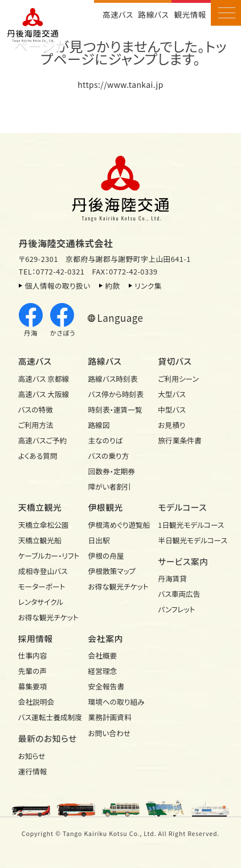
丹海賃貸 (172, 578)
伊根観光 (106, 507)
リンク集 (148, 286)
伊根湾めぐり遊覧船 (119, 525)
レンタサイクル (41, 602)
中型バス (172, 409)
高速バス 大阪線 (44, 394)
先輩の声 (32, 671)
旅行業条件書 (179, 440)
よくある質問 (38, 456)
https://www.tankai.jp (121, 84)
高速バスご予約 (42, 440)
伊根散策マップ (112, 571)
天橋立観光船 (40, 540)
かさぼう (63, 320)
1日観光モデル (190, 525)
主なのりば (106, 440)
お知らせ (32, 756)
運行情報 (33, 771)
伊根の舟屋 (106, 556)
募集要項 (33, 686)
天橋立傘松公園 (44, 525)
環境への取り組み (117, 702)
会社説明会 (36, 702)
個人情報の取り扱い (57, 286)
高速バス (118, 14)
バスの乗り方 (109, 456)
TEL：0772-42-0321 (52, 271)
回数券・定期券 (112, 471)
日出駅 (99, 540)
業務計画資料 (110, 717)
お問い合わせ (110, 733)
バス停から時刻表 (116, 394)
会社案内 (106, 638)
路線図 (99, 425)
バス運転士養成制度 (50, 717)
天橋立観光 (40, 507)
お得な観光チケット (48, 617)
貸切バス (175, 361)
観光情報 (190, 14)
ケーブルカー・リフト (49, 556)
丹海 (31, 320)
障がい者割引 (110, 487)
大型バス (172, 394)
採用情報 (36, 638)
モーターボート (42, 586)
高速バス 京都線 (44, 379)
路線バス (153, 14)
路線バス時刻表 (113, 379)
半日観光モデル (190, 540)
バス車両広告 (179, 594)
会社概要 (103, 655)
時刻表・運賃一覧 (115, 409)
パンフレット (176, 609)
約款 (112, 286)
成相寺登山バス (43, 571)
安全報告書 (106, 686)
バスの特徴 (36, 409)
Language (121, 318)
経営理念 (103, 671)
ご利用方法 (36, 425)
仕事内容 (33, 655)
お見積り (171, 425)
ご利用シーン (178, 379)
